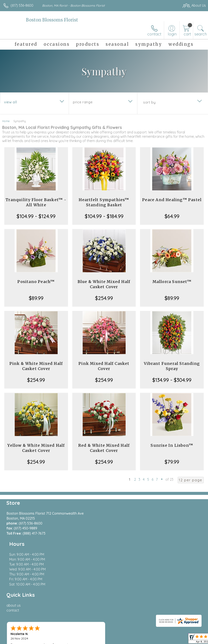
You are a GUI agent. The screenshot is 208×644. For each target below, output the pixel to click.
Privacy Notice (133, 639)
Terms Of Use (107, 639)
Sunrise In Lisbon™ (172, 445)
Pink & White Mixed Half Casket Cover (36, 366)
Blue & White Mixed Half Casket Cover (104, 284)
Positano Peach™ (36, 282)
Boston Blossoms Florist (52, 20)
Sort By (149, 102)
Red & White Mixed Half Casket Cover (104, 448)
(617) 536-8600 (22, 5)
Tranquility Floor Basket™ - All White (36, 202)
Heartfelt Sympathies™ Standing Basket (104, 202)
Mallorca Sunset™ (172, 282)
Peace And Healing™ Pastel (172, 200)
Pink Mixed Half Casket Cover (104, 366)
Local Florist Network (163, 639)
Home (6, 121)
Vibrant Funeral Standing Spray (172, 366)
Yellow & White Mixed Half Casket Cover (36, 448)
